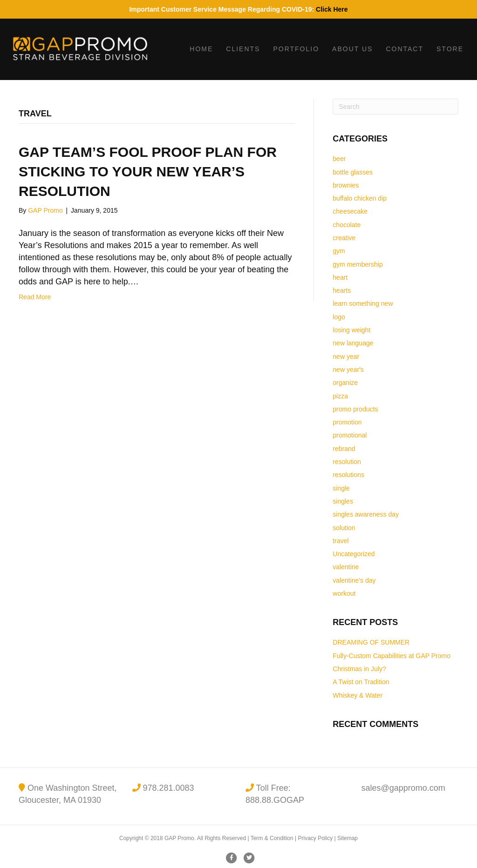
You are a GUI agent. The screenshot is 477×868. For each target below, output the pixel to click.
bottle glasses (353, 172)
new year (346, 357)
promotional (350, 435)
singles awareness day (366, 514)
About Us (352, 49)
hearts (342, 290)
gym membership (358, 264)
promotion (347, 422)
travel (341, 541)
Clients (243, 49)
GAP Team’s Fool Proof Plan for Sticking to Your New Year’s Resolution (148, 172)
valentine (346, 567)
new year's (348, 370)
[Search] (395, 107)
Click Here (332, 9)
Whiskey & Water (358, 695)
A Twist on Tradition (361, 682)
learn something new (363, 303)
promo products (355, 409)
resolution (347, 462)
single (341, 488)
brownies (346, 185)
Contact (405, 49)
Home (201, 49)
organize (345, 383)
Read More (35, 297)
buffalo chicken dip (360, 198)
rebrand (344, 449)
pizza (340, 396)
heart (340, 277)
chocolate (347, 225)
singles (343, 501)
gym (339, 251)
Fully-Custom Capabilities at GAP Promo (392, 656)
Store (450, 49)
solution (344, 528)
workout (344, 593)
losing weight (351, 330)
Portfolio (296, 49)
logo (339, 317)
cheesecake (350, 211)
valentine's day (354, 580)
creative (344, 238)
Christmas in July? (359, 669)
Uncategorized (354, 554)
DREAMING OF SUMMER (371, 642)
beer (339, 159)
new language (353, 343)
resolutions (348, 475)
